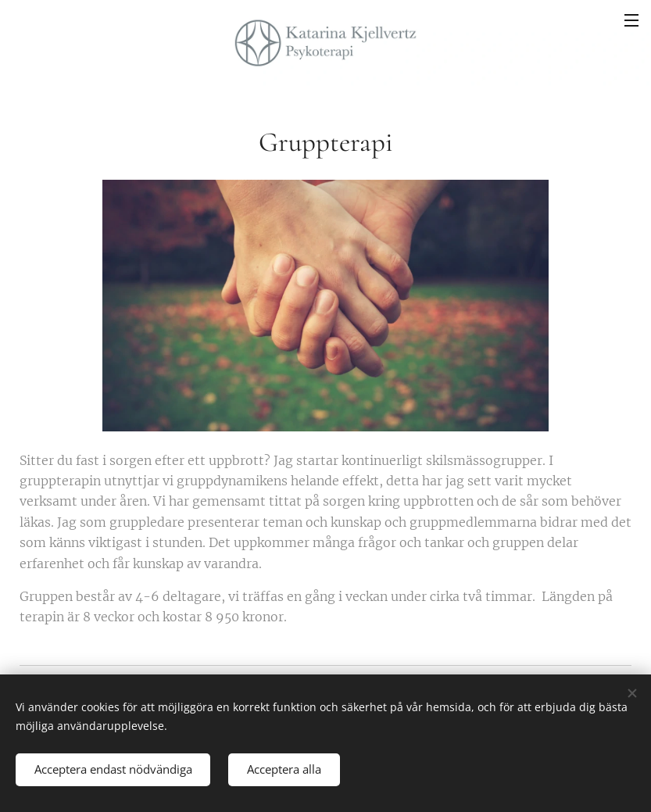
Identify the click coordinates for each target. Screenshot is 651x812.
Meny (631, 20)
